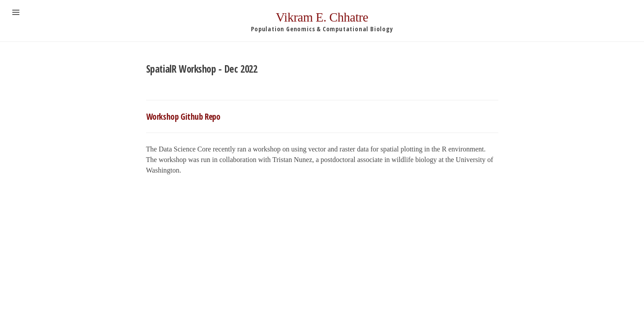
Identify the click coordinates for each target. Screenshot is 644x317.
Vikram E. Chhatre (322, 17)
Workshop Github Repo (183, 116)
